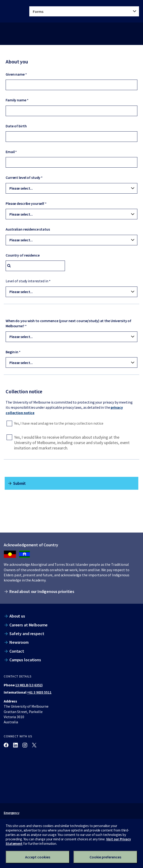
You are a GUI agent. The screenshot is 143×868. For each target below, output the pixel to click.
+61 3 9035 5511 (39, 692)
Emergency (12, 813)
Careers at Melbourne (28, 625)
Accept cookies (38, 857)
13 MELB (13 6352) (29, 685)
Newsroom (19, 642)
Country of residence (23, 255)
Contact (17, 651)
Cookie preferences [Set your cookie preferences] (105, 857)
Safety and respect (27, 634)
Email (10, 152)
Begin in (12, 352)
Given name (15, 74)
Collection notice (24, 391)
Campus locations (25, 660)
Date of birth (16, 126)
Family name (16, 100)
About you (17, 62)
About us (17, 616)
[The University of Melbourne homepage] (13, 11)
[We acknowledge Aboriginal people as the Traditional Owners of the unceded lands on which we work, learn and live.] (24, 554)
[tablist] (84, 11)
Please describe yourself (25, 203)
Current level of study (23, 177)
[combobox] (35, 266)
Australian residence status (28, 229)
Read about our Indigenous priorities (42, 591)
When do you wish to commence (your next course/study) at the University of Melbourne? (68, 323)
